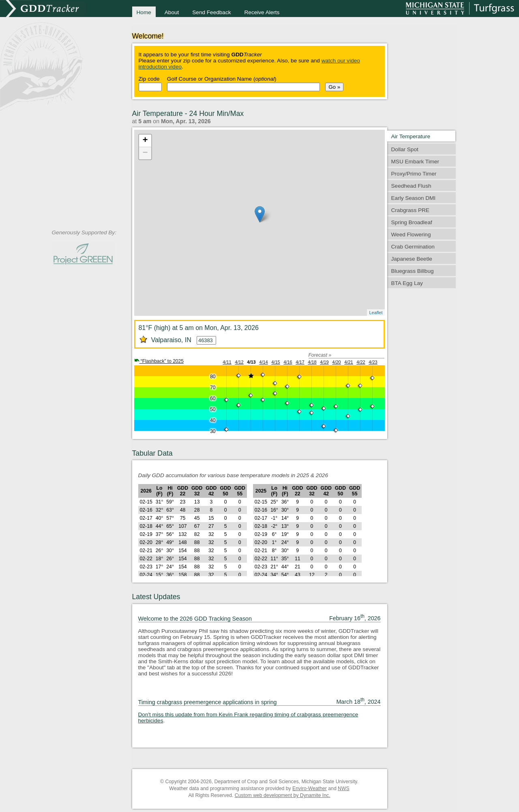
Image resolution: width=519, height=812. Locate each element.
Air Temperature (411, 136)
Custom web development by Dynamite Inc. (283, 795)
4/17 (300, 362)
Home (144, 12)
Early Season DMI (414, 198)
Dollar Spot (405, 149)
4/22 (361, 362)
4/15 (276, 362)
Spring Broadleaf (412, 222)
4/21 (349, 362)
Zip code (149, 79)
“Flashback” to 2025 (159, 361)
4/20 (336, 362)
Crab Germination (413, 247)
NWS (344, 788)
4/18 (312, 362)
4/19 (324, 362)
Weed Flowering (411, 235)
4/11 (227, 362)
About (172, 12)
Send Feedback (211, 12)
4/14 (263, 362)
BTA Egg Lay (407, 283)
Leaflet (376, 313)
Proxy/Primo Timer (414, 174)
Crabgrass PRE (410, 210)
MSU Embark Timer (415, 162)
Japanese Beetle (412, 259)
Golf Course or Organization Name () (222, 79)
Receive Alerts (262, 12)
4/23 (373, 362)
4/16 (288, 362)
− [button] (145, 153)
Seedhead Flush (411, 186)
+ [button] (145, 141)
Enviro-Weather (310, 788)
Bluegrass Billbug (413, 271)
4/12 (239, 362)
